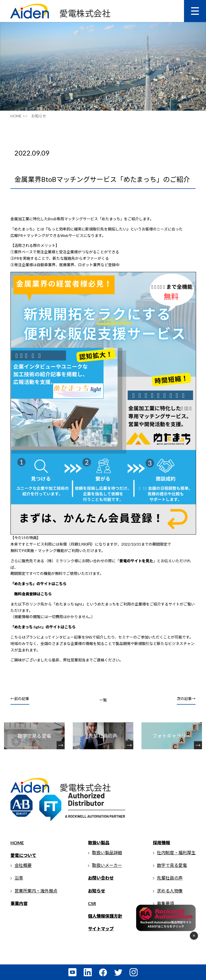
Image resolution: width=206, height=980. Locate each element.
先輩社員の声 (170, 878)
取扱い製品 (99, 843)
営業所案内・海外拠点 (36, 891)
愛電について (23, 855)
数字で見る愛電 (172, 865)
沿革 (19, 878)
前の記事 (22, 699)
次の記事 (184, 699)
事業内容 (19, 903)
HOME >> (19, 116)
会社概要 (23, 865)
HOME (17, 843)
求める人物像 (170, 891)
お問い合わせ (101, 878)
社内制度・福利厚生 (176, 853)
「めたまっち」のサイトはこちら (38, 584)
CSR (92, 903)
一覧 (103, 700)
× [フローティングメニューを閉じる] (194, 936)
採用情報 (161, 843)
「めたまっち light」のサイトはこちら (43, 627)
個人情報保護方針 (105, 916)
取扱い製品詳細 (107, 853)
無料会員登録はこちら (33, 594)
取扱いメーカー (107, 865)
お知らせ (97, 891)
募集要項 (165, 903)
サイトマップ (101, 929)
